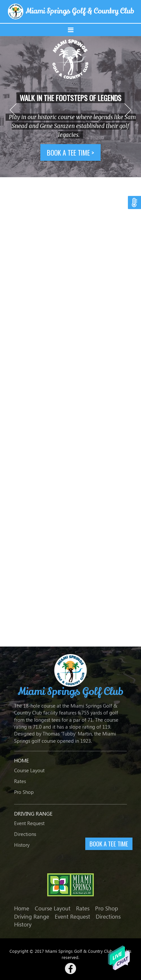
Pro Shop (24, 792)
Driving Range (32, 916)
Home (22, 908)
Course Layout (29, 770)
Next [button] (128, 110)
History (22, 845)
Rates (20, 781)
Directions (25, 834)
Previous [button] (13, 110)
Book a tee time (70, 152)
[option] (70, 107)
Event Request (29, 823)
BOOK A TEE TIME (109, 844)
